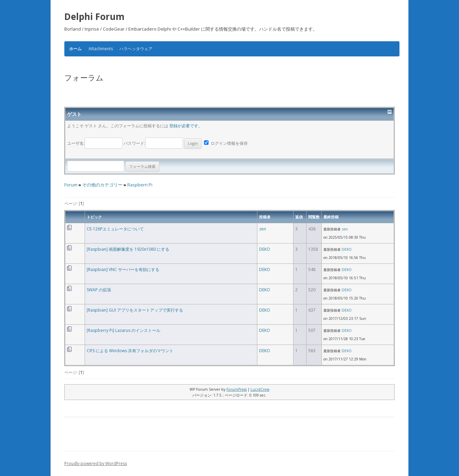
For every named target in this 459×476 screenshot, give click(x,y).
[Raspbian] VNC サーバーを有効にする (123, 269)
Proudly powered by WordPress (96, 463)
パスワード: (163, 143)
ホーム (75, 49)
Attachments (101, 49)
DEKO (265, 249)
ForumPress (237, 389)
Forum (71, 185)
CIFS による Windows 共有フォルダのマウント (130, 351)
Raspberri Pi (140, 185)
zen (263, 229)
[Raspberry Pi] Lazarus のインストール (124, 330)
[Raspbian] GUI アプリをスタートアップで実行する (135, 310)
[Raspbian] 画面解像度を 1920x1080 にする (128, 249)
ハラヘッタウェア (136, 49)
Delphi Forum (94, 17)
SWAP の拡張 (99, 290)
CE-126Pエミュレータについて (115, 229)
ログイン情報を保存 (226, 143)
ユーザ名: (95, 143)
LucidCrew (260, 389)
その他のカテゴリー (102, 185)
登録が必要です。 (186, 126)
